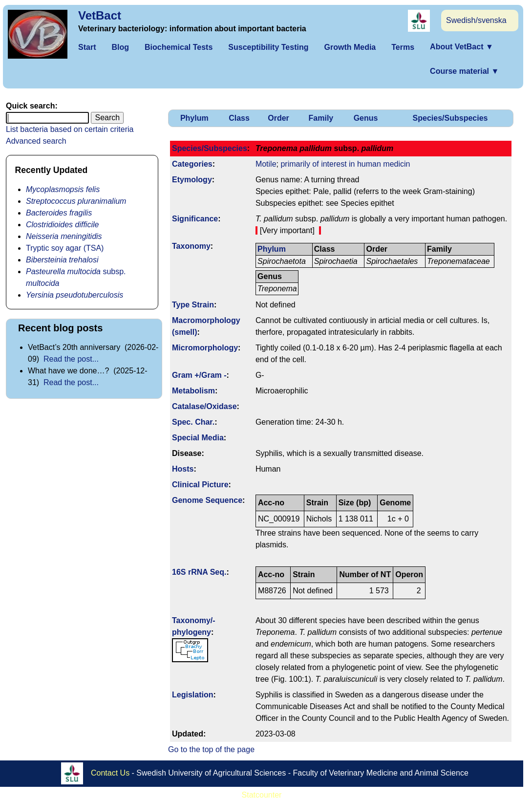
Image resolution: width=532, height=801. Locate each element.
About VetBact (462, 47)
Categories (192, 164)
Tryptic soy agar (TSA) (65, 248)
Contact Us (110, 773)
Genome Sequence (207, 500)
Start (87, 47)
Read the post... (71, 359)
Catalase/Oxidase (204, 406)
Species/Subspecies (450, 118)
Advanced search (36, 141)
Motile (266, 164)
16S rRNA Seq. (199, 572)
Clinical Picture (200, 485)
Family (321, 118)
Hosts (183, 469)
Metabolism (193, 391)
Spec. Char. (193, 422)
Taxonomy (191, 246)
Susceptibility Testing (268, 47)
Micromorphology (205, 348)
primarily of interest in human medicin (345, 164)
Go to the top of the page (211, 749)
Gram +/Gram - (199, 375)
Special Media (198, 438)
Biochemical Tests (179, 47)
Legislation (192, 695)
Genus (366, 118)
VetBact (100, 15)
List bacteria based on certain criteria (70, 129)
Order (278, 118)
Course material (464, 71)
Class (239, 118)
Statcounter (262, 795)
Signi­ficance (195, 219)
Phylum (194, 118)
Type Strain (193, 305)
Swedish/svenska (476, 20)
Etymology (192, 180)
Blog (120, 47)
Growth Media (350, 47)
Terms (403, 47)
